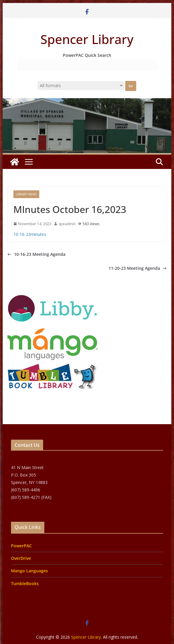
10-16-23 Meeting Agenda (36, 254)
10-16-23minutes (30, 234)
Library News (26, 194)
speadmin (67, 224)
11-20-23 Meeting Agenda (138, 268)
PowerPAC (21, 546)
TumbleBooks (25, 583)
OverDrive (21, 558)
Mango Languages (29, 571)
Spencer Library (87, 39)
